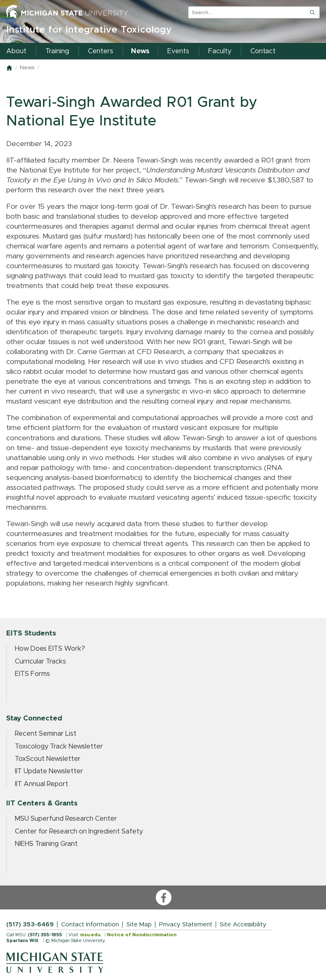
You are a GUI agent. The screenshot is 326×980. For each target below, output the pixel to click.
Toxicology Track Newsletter (59, 746)
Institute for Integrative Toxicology (89, 30)
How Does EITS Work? (50, 649)
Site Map (139, 925)
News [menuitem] (140, 51)
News (27, 68)
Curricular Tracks (40, 661)
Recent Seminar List (46, 734)
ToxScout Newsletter (48, 759)
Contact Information (90, 925)
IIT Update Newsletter (49, 771)
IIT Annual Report (42, 784)
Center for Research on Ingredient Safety (79, 831)
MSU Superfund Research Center (66, 819)
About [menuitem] (16, 51)
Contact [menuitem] (263, 51)
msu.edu (90, 935)
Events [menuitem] (178, 51)
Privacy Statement (186, 925)
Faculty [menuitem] (220, 51)
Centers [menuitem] (101, 51)
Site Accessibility (243, 925)
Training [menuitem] (57, 51)
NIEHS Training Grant (46, 844)
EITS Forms (32, 674)
